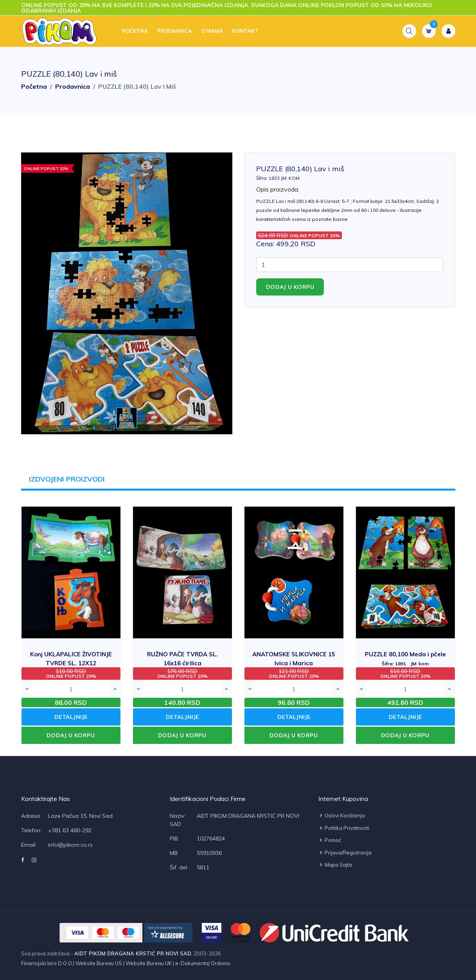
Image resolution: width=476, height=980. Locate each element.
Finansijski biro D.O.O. (47, 963)
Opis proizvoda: (278, 189)
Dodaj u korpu (290, 287)
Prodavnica (175, 31)
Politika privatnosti (344, 828)
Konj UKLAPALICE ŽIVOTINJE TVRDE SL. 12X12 (71, 663)
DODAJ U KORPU (71, 735)
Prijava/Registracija (345, 853)
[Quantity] (350, 265)
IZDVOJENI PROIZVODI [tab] (67, 479)
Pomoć (330, 840)
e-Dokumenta (191, 963)
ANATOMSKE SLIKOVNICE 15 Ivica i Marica (294, 663)
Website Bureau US (99, 963)
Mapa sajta (335, 865)
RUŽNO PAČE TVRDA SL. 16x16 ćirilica (182, 663)
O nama (212, 31)
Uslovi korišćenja (342, 815)
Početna (135, 31)
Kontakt (245, 31)
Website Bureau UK (149, 963)
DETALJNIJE (71, 717)
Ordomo (220, 963)
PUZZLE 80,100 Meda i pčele (405, 658)
